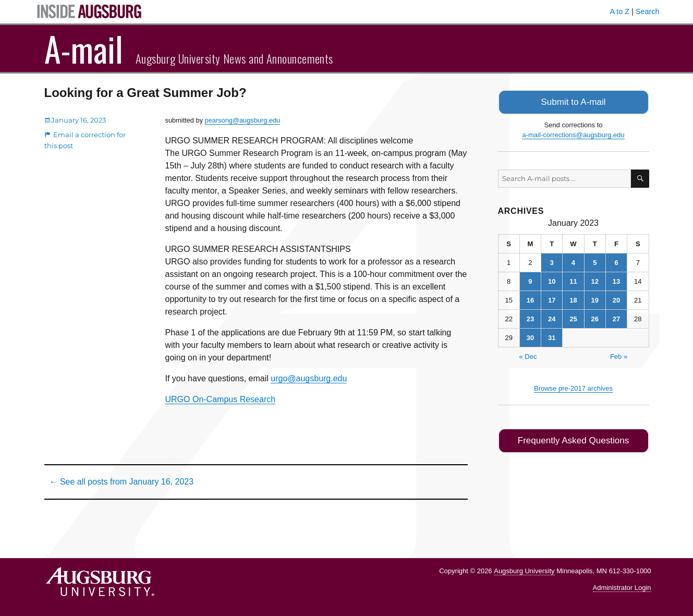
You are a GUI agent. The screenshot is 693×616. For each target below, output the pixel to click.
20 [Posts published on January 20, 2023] (616, 299)
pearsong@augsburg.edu (243, 120)
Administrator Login (622, 588)
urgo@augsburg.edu (309, 378)
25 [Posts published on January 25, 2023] (573, 318)
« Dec (528, 355)
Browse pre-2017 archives (573, 387)
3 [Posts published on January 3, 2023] (552, 262)
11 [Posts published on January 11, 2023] (573, 280)
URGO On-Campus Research (221, 399)
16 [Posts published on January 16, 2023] (530, 299)
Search (648, 11)
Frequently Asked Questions (573, 439)
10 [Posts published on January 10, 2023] (552, 280)
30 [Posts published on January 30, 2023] (530, 337)
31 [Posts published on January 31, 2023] (552, 337)
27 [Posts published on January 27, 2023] (616, 318)
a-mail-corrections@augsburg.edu (573, 134)
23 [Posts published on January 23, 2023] (530, 318)
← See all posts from (122, 482)
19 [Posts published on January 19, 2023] (595, 299)
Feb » (619, 355)
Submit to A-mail (574, 101)
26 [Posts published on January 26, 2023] (595, 318)
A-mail (84, 49)
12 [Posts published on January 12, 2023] (595, 280)
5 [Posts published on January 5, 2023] (595, 262)
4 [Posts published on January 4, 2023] (573, 262)
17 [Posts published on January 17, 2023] (552, 299)
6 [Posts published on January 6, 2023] (616, 262)
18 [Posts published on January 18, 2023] (573, 299)
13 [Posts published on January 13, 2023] (616, 280)
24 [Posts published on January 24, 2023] (552, 318)
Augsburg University (524, 571)
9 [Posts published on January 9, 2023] (530, 280)
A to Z (620, 11)
